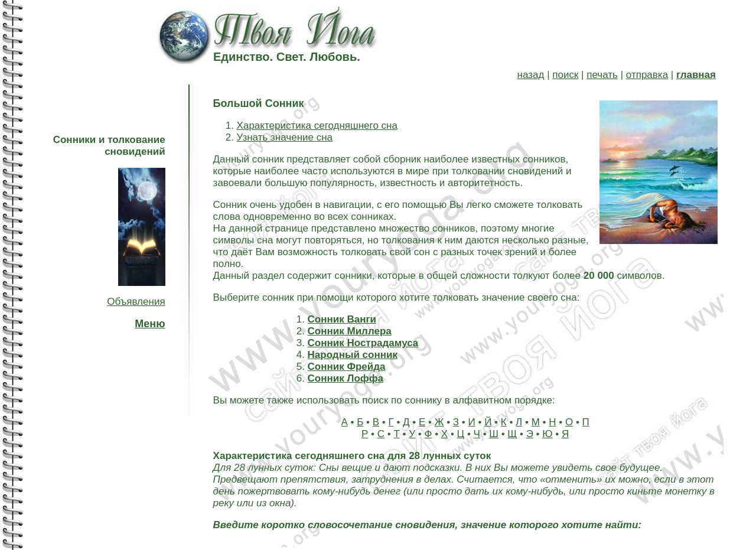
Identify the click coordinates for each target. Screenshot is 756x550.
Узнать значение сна (285, 137)
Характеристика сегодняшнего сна (317, 126)
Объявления (136, 302)
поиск (565, 75)
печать (602, 75)
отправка (647, 75)
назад (531, 75)
